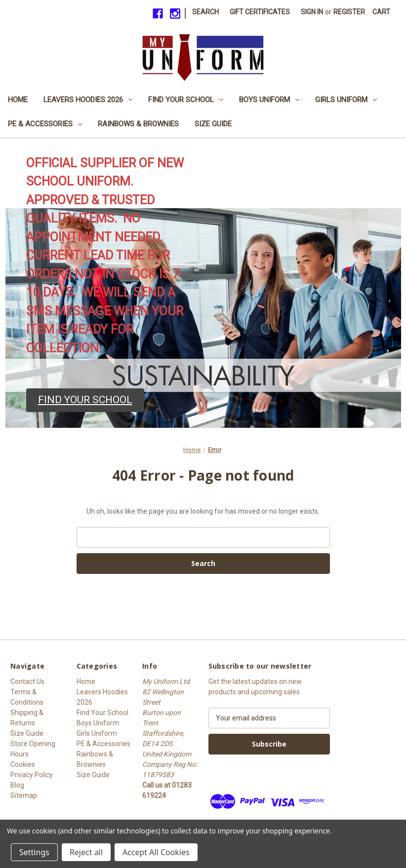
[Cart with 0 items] (381, 12)
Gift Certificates (260, 12)
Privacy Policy (32, 775)
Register (349, 12)
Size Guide (213, 124)
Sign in (312, 12)
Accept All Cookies (156, 852)
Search (205, 12)
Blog (17, 785)
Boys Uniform (269, 100)
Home (18, 100)
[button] (85, 400)
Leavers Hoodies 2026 (88, 100)
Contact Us (27, 681)
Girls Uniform (346, 100)
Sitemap (24, 795)
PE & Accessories (45, 124)
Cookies (23, 764)
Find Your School (186, 100)
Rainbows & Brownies (138, 124)
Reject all (86, 852)
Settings (34, 852)
